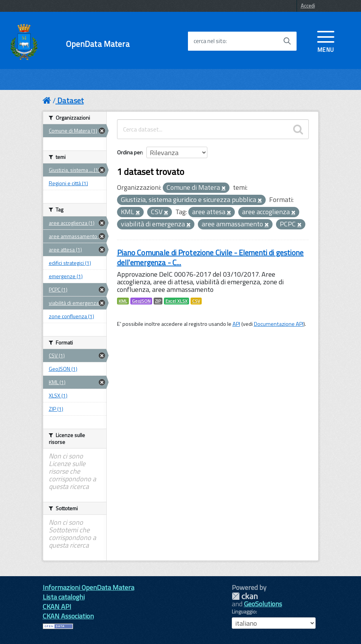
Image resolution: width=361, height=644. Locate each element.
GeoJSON (141, 301)
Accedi (308, 6)
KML (123, 301)
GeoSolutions (263, 604)
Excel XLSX (176, 301)
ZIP (158, 301)
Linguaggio (244, 612)
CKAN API (57, 606)
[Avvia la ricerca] (287, 41)
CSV (196, 301)
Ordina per (129, 152)
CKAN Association (68, 616)
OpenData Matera (98, 44)
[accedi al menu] (326, 41)
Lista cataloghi (64, 597)
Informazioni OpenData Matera (88, 587)
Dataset (71, 100)
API (236, 324)
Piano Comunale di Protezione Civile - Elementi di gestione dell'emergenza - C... (210, 257)
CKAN (245, 596)
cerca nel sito (210, 41)
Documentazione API (279, 324)
